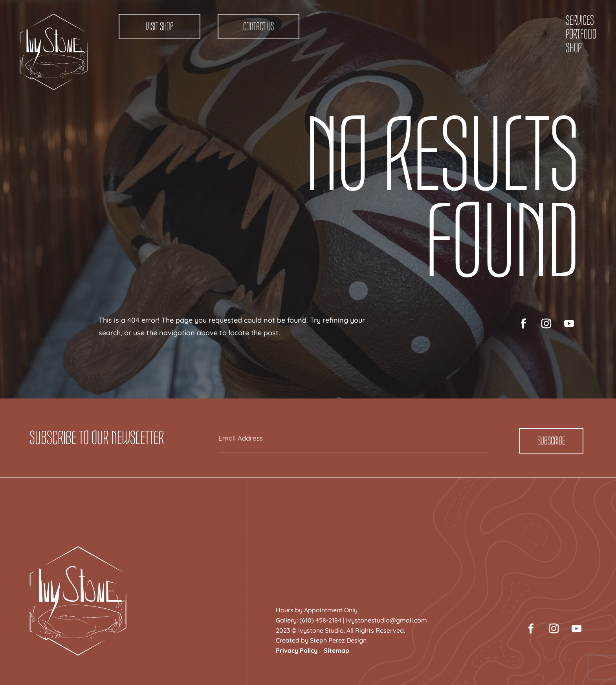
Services (580, 20)
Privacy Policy (297, 650)
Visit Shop (159, 27)
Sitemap (336, 650)
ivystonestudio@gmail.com (387, 620)
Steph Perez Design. (339, 640)
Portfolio (581, 34)
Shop (574, 48)
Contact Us (258, 27)
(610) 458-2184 (320, 620)
